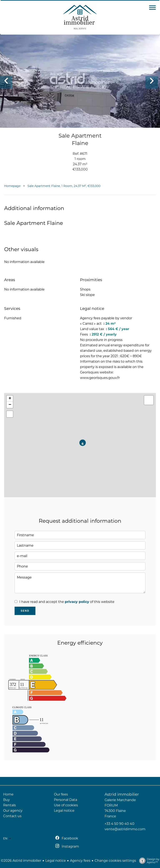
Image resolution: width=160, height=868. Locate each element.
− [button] (10, 405)
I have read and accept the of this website (67, 602)
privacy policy (77, 602)
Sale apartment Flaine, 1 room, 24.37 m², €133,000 (64, 186)
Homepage (12, 186)
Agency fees (80, 861)
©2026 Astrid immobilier (21, 861)
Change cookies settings (115, 861)
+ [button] (10, 399)
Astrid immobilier (122, 794)
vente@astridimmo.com (125, 829)
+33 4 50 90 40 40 (119, 824)
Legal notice (56, 861)
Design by (148, 861)
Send (25, 611)
